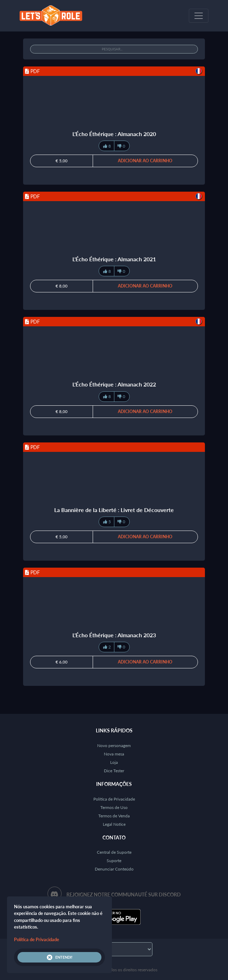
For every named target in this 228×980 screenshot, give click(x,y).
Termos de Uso (114, 807)
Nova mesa (114, 754)
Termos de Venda (114, 816)
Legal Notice (114, 824)
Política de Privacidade (114, 799)
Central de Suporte (114, 852)
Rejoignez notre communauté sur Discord (124, 894)
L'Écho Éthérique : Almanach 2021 (114, 259)
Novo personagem (114, 745)
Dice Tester (114, 771)
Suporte (114, 861)
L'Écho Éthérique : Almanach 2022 (114, 384)
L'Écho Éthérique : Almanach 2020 (114, 134)
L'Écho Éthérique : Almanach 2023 (114, 635)
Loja (114, 762)
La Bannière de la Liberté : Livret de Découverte (114, 510)
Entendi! (60, 957)
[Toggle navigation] (199, 16)
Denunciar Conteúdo (114, 869)
